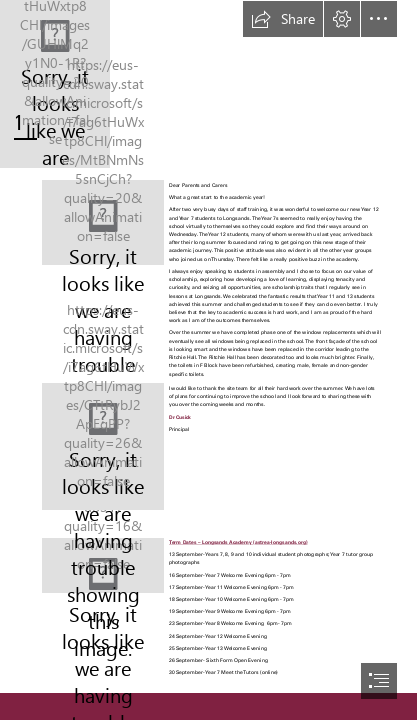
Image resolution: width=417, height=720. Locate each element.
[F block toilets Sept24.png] (103, 446)
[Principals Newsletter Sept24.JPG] (103, 222)
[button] (283, 19)
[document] (208, 360)
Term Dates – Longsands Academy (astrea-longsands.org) (238, 542)
